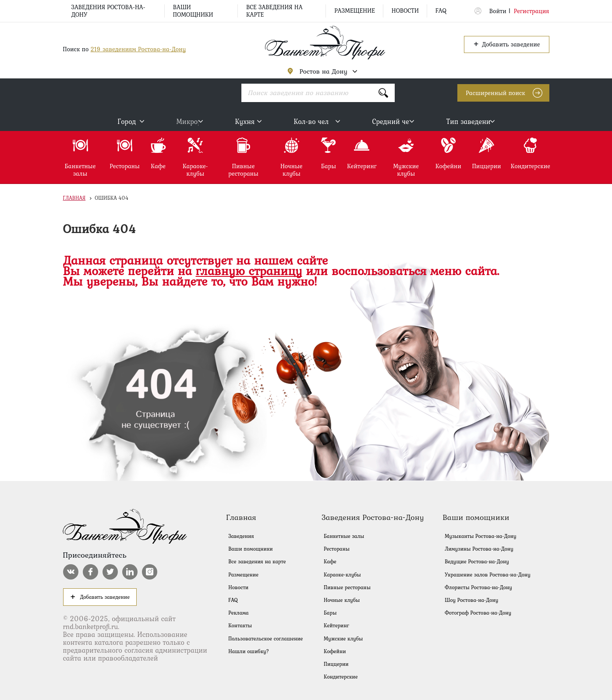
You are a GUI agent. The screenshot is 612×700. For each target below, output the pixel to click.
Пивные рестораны (347, 587)
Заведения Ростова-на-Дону (108, 11)
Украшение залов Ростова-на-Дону (488, 575)
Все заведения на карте (274, 11)
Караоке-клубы (342, 575)
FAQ (441, 11)
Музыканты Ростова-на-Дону (480, 536)
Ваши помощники (193, 11)
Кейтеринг (336, 626)
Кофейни (335, 651)
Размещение (355, 11)
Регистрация (532, 11)
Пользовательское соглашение (265, 639)
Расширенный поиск (495, 93)
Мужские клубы (343, 639)
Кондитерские (341, 677)
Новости (405, 11)
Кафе (330, 562)
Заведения (241, 536)
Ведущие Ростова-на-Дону (477, 562)
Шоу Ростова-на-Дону (471, 600)
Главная (74, 198)
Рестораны (337, 549)
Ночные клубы (342, 600)
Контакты (240, 626)
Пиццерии (336, 664)
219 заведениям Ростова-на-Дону (138, 49)
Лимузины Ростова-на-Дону (479, 549)
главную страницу (249, 271)
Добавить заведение (506, 44)
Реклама (238, 613)
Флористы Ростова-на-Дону (478, 587)
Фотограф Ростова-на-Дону (478, 613)
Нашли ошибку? (249, 651)
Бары (330, 613)
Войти (498, 11)
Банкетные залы (344, 536)
